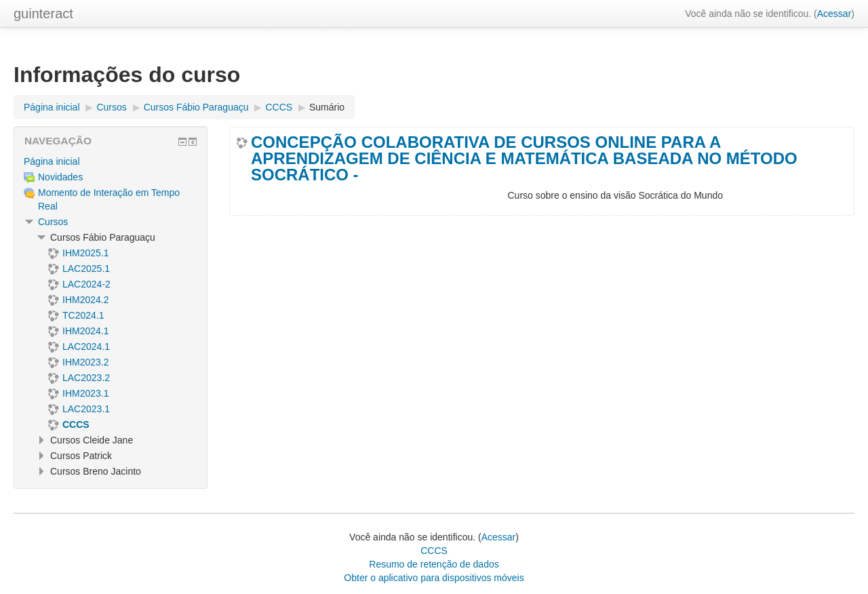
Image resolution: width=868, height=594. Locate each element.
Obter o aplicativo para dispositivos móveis (434, 578)
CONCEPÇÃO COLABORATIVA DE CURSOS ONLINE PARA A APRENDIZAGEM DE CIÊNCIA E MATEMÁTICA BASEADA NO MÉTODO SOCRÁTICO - (524, 159)
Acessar (834, 14)
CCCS (434, 551)
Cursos (53, 222)
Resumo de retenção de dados (434, 564)
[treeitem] (111, 161)
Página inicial (52, 161)
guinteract (43, 14)
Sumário (327, 107)
